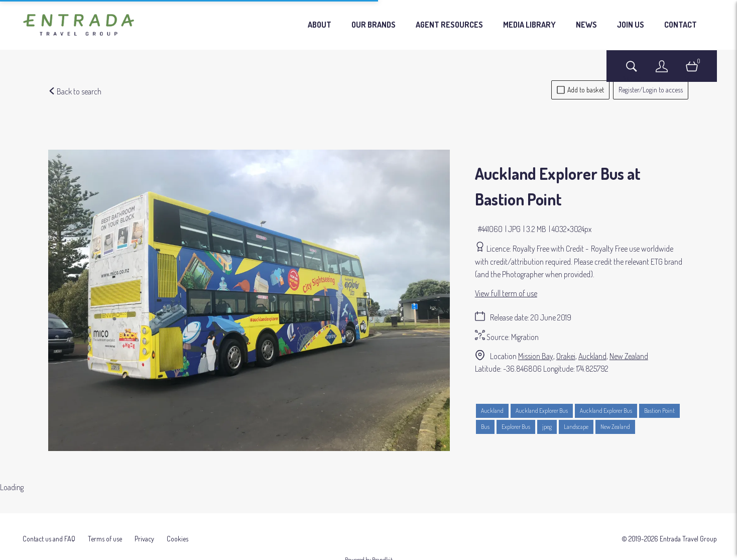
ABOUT (320, 25)
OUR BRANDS (374, 25)
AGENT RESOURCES (449, 25)
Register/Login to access (651, 90)
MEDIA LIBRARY (529, 25)
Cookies (177, 530)
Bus (485, 427)
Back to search (75, 91)
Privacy (144, 530)
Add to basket (580, 90)
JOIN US (631, 25)
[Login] (662, 71)
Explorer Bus (516, 427)
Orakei (566, 356)
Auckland (592, 356)
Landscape (576, 427)
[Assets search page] (632, 71)
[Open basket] (692, 71)
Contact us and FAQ (49, 530)
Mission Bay (536, 356)
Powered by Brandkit (369, 551)
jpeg (547, 427)
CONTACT (681, 25)
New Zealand (629, 356)
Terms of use (105, 530)
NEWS (586, 25)
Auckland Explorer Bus (542, 411)
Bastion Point (659, 411)
